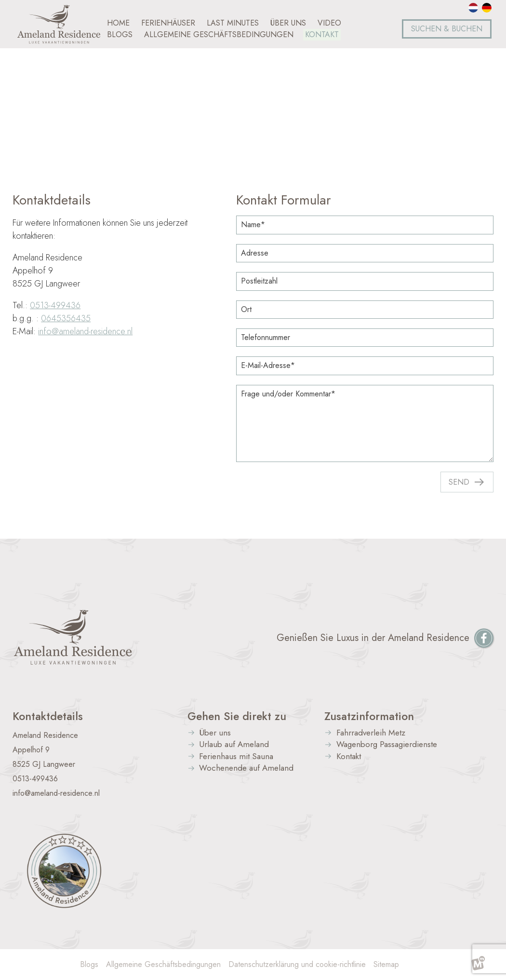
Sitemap (386, 964)
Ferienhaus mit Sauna (236, 757)
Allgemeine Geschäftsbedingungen (163, 964)
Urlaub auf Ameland (234, 745)
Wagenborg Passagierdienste (387, 745)
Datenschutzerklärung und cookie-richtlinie (297, 964)
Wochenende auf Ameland (246, 769)
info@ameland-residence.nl (85, 331)
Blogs (89, 964)
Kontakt (349, 757)
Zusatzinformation (369, 716)
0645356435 (66, 318)
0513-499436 (55, 305)
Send (459, 482)
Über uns (215, 733)
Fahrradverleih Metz (371, 733)
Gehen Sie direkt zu (237, 716)
